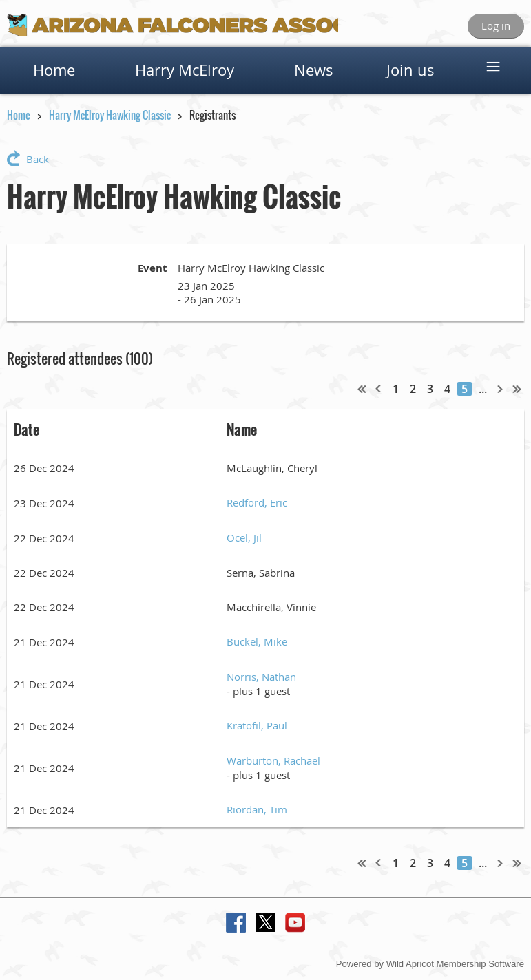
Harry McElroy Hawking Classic (110, 115)
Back (38, 159)
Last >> (517, 389)
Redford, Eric (257, 502)
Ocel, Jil (244, 537)
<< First (362, 389)
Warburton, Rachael (273, 760)
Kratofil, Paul (257, 725)
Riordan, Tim (257, 809)
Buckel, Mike (257, 641)
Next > (501, 389)
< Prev (379, 389)
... (483, 389)
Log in (496, 25)
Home (19, 115)
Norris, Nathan (261, 677)
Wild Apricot (410, 964)
